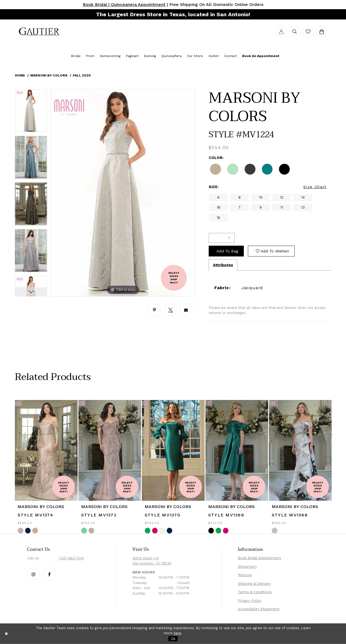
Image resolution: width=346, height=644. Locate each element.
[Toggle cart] (322, 32)
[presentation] (46, 450)
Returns (245, 575)
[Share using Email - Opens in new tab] (186, 310)
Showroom (247, 567)
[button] (281, 32)
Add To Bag (227, 251)
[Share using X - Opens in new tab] (170, 310)
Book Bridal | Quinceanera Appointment (124, 4)
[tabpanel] (31, 113)
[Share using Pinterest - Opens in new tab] (155, 310)
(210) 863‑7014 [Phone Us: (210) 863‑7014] (71, 558)
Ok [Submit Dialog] (173, 638)
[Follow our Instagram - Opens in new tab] (34, 574)
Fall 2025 (82, 75)
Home (20, 75)
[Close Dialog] (6, 634)
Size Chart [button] (315, 187)
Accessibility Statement (259, 609)
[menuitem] (39, 32)
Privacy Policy (250, 601)
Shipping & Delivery (254, 584)
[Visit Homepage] (39, 32)
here (177, 633)
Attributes (223, 265)
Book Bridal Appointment (259, 558)
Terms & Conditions (255, 592)
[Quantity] (222, 238)
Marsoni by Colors (49, 75)
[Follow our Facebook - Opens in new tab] (49, 574)
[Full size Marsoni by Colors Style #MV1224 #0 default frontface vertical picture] (123, 193)
